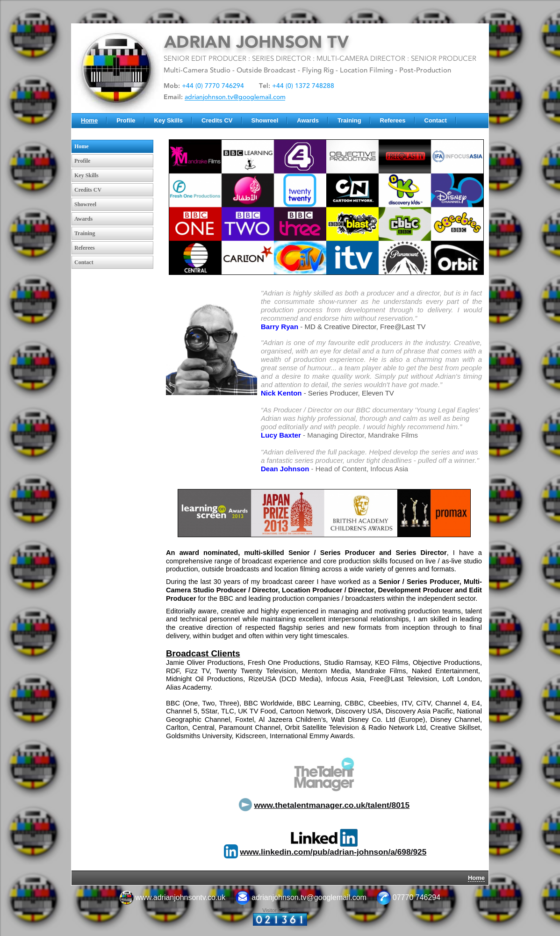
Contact (436, 120)
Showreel (265, 120)
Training (349, 120)
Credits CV (217, 120)
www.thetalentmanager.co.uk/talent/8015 (332, 805)
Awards (308, 120)
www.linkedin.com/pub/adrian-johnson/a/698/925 (333, 852)
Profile (126, 120)
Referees (393, 120)
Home (89, 120)
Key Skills (169, 120)
